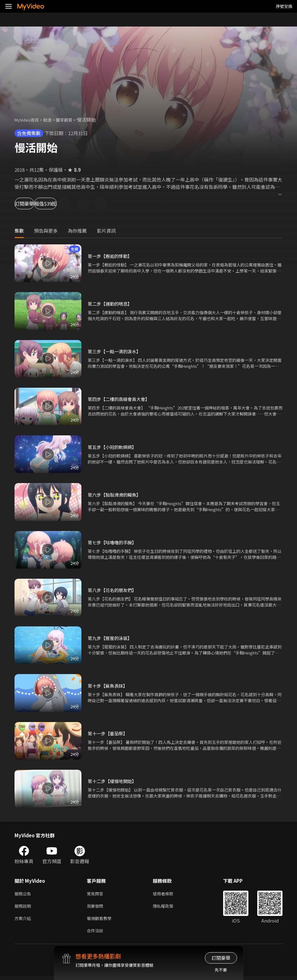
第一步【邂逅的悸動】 (111, 256)
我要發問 (96, 907)
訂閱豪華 (32, 203)
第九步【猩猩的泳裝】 (111, 638)
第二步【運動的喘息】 (111, 304)
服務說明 (24, 907)
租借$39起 (73, 203)
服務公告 (24, 894)
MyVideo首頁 (29, 120)
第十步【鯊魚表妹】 (109, 686)
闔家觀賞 (71, 120)
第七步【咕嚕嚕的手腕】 (114, 542)
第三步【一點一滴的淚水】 (116, 351)
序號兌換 (284, 6)
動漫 (52, 120)
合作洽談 (96, 934)
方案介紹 (24, 920)
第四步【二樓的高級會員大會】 (121, 399)
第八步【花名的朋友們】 (114, 590)
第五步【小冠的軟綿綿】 (114, 447)
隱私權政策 (168, 907)
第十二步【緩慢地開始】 (114, 781)
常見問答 (96, 894)
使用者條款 (168, 894)
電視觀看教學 (101, 920)
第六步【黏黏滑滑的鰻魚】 (116, 495)
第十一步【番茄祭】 (109, 733)
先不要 (221, 970)
